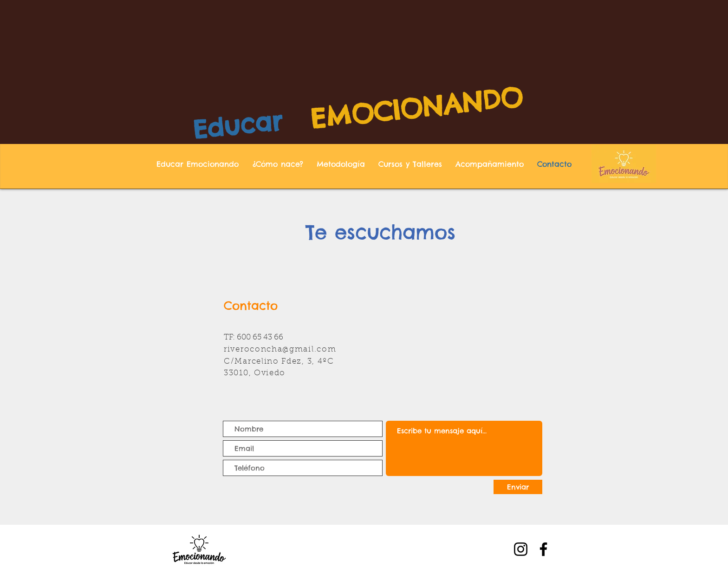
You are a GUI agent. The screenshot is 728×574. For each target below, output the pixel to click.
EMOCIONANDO (417, 108)
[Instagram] (521, 549)
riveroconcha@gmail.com (280, 349)
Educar (237, 125)
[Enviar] (518, 487)
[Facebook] (543, 549)
